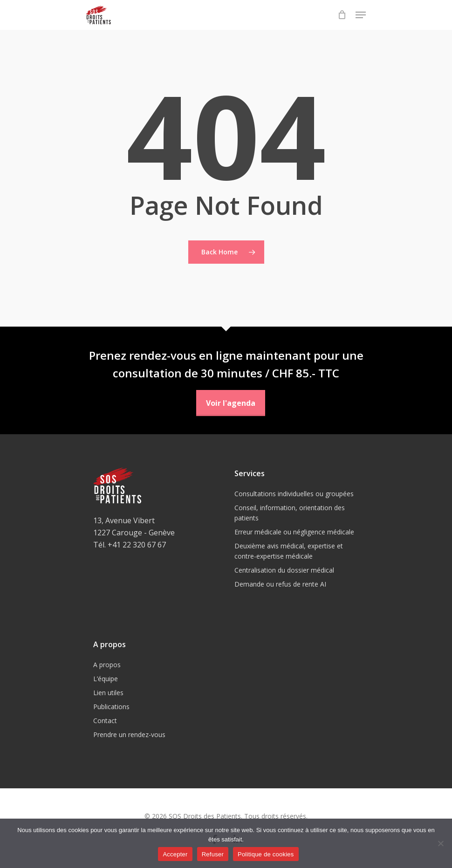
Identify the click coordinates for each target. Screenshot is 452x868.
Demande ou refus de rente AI (280, 584)
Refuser (213, 854)
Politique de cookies (266, 854)
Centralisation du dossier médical (284, 570)
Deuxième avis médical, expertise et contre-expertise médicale (289, 551)
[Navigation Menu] (361, 15)
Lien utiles (108, 693)
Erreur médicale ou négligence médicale (294, 532)
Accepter (175, 854)
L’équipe (106, 679)
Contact (105, 721)
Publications (111, 707)
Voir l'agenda (231, 403)
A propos (107, 665)
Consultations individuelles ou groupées (294, 494)
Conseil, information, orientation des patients (290, 513)
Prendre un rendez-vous (129, 735)
